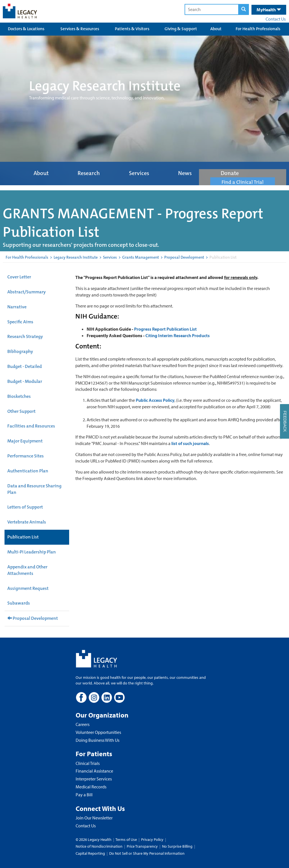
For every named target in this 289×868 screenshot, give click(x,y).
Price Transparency (142, 846)
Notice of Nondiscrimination (99, 846)
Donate (230, 173)
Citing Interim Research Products (178, 335)
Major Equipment (25, 441)
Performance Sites (26, 456)
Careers (83, 724)
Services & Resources (80, 29)
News (185, 173)
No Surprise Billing (177, 846)
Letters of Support (25, 507)
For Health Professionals (258, 29)
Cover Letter (19, 277)
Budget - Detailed (25, 366)
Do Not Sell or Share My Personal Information (147, 853)
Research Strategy (25, 336)
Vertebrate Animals (27, 522)
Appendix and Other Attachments (27, 570)
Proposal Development (184, 257)
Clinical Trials (88, 763)
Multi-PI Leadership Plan (32, 552)
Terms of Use (127, 839)
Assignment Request (28, 588)
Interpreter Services (94, 779)
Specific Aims (20, 322)
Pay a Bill (84, 795)
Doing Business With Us (98, 740)
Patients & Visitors (132, 29)
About (216, 29)
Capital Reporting (90, 853)
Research (89, 173)
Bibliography (20, 351)
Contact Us (276, 19)
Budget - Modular (25, 381)
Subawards (19, 603)
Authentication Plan (28, 471)
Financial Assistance (94, 771)
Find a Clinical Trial (243, 182)
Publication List (23, 537)
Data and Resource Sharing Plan (34, 489)
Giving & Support (181, 29)
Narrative (17, 307)
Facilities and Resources (31, 426)
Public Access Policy (155, 400)
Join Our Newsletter (94, 818)
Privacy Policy (152, 839)
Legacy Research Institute (76, 257)
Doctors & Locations (26, 29)
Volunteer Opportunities (98, 732)
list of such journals (190, 443)
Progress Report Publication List (165, 329)
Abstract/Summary (27, 292)
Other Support (21, 411)
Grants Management (141, 257)
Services (139, 173)
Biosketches (19, 396)
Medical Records (91, 787)
